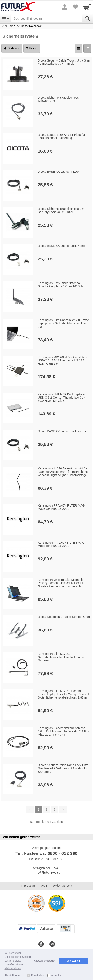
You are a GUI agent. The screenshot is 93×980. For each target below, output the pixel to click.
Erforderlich (37, 976)
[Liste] (87, 48)
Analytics (56, 976)
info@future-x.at (46, 872)
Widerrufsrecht (62, 886)
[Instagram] (52, 944)
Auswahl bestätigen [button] (45, 961)
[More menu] (65, 7)
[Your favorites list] (75, 7)
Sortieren (12, 48)
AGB (44, 886)
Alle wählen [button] (74, 961)
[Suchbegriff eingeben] (47, 18)
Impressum (28, 886)
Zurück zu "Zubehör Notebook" (23, 26)
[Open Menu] (6, 18)
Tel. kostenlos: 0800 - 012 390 (46, 853)
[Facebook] (41, 944)
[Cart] (87, 7)
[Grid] (78, 48)
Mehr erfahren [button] (13, 968)
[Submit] (88, 18)
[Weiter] (63, 810)
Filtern (32, 48)
